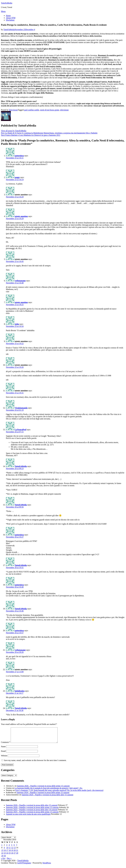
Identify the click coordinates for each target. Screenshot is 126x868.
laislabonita (20, 691)
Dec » (9, 861)
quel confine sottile (32, 110)
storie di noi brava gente (50, 110)
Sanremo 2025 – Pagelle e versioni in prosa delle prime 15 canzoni (32, 815)
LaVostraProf (20, 430)
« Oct (3, 861)
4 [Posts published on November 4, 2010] (9, 848)
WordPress (47, 866)
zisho (17, 324)
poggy (17, 177)
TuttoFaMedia (7, 3)
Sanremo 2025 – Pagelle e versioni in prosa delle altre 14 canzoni (32, 813)
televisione (64, 110)
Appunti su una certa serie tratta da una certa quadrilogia (28, 817)
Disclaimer (10, 20)
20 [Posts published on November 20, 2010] (15, 853)
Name (3, 749)
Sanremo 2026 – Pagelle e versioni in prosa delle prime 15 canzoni (43, 789)
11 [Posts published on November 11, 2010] (10, 851)
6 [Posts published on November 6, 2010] (14, 848)
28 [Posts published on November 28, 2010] (17, 856)
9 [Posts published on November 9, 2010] (4, 851)
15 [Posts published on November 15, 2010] (2, 853)
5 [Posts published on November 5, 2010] (12, 848)
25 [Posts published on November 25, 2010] (10, 856)
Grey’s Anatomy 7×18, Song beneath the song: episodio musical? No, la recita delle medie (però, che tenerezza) (59, 793)
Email (3, 754)
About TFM (11, 18)
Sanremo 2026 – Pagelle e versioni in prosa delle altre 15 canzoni (32, 808)
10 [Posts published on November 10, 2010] (7, 851)
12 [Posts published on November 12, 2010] (12, 851)
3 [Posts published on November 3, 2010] (7, 848)
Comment (6, 745)
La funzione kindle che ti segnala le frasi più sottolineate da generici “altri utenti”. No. (49, 791)
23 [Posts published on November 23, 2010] (5, 856)
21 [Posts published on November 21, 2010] (17, 853)
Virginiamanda (21, 408)
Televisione (13, 110)
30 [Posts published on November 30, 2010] (5, 859)
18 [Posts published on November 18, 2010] (10, 853)
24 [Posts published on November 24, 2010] (7, 856)
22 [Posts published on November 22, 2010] (2, 856)
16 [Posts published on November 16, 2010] (5, 853)
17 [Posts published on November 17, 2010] (7, 853)
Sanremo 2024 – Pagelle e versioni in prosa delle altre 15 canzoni (47, 798)
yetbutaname (20, 281)
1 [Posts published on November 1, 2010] (2, 848)
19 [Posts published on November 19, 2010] (12, 853)
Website (4, 759)
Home (8, 16)
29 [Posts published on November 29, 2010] (2, 859)
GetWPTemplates (24, 866)
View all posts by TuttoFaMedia (14, 131)
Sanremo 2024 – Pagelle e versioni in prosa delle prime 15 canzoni (43, 795)
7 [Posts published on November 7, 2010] (17, 848)
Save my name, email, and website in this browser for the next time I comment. (35, 763)
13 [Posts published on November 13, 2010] (15, 851)
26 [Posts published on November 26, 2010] (12, 856)
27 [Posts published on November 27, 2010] (15, 856)
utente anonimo (21, 216)
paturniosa (19, 156)
